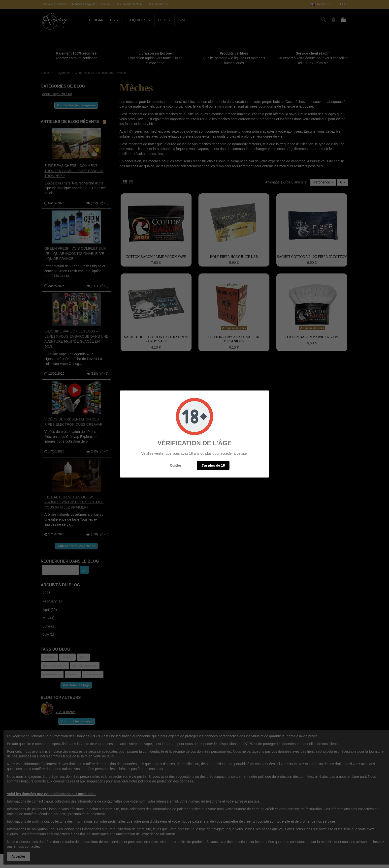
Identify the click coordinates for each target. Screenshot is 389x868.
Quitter (176, 465)
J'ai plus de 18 (213, 465)
